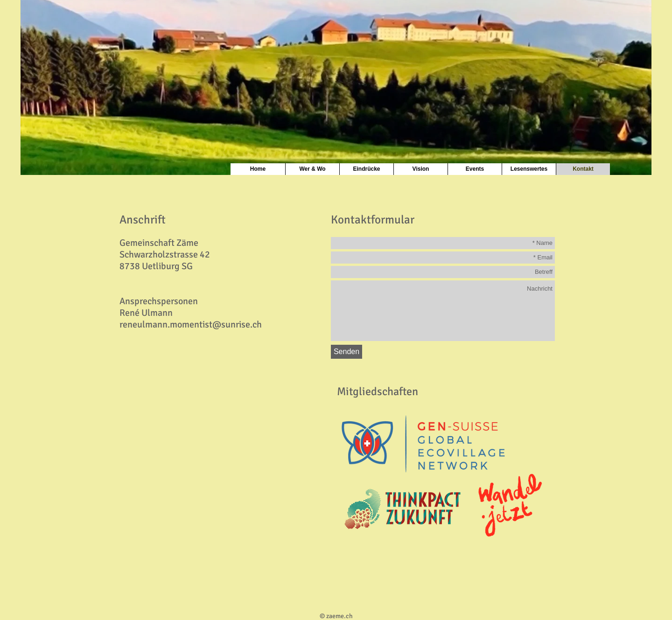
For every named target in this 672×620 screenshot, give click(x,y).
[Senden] (346, 352)
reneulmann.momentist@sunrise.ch (191, 324)
